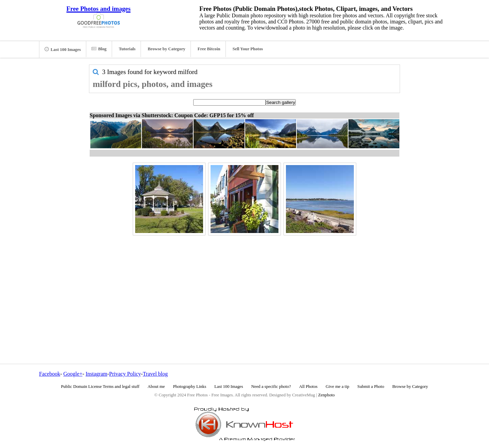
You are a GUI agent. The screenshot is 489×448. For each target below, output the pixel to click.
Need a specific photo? (271, 387)
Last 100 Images (63, 49)
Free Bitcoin (209, 49)
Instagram (96, 374)
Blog (99, 49)
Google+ (73, 374)
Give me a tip (337, 387)
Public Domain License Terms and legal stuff (100, 387)
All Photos (308, 387)
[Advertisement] (244, 285)
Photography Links (189, 387)
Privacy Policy (125, 374)
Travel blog (155, 374)
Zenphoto (327, 395)
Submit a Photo (371, 387)
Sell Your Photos (248, 49)
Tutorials (127, 49)
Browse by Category (167, 49)
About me (156, 387)
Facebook (50, 374)
